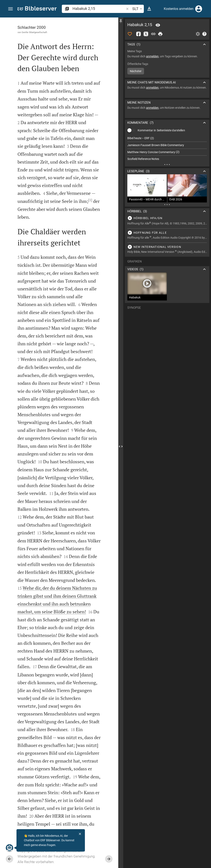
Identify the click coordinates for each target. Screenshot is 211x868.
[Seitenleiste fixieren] (121, 21)
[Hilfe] (204, 34)
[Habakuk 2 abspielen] (167, 218)
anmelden (152, 56)
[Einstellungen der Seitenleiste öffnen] (198, 34)
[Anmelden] (199, 9)
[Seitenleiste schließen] (121, 446)
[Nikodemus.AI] (9, 848)
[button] (11, 9)
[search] (99, 9)
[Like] (130, 34)
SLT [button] (138, 9)
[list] (167, 149)
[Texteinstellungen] (149, 9)
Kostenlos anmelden (179, 9)
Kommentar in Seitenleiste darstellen (161, 130)
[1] (90, 200)
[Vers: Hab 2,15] (158, 25)
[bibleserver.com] (37, 9)
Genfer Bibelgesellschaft (34, 32)
